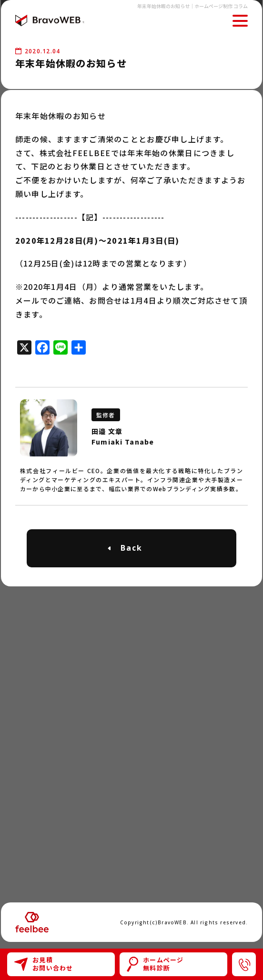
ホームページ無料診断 (155, 964)
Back (131, 548)
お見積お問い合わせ (44, 964)
